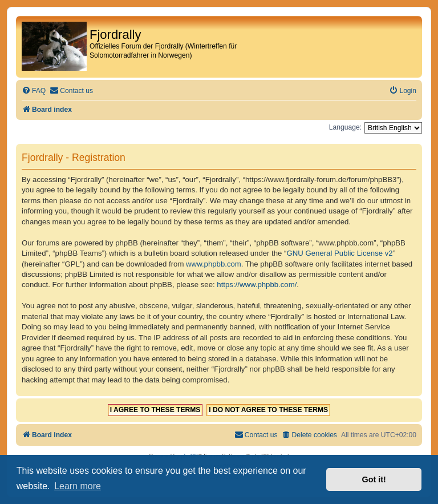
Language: (345, 127)
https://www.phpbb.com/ (257, 285)
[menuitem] (34, 91)
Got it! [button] (374, 479)
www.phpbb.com (214, 264)
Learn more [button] (78, 486)
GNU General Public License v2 (340, 253)
